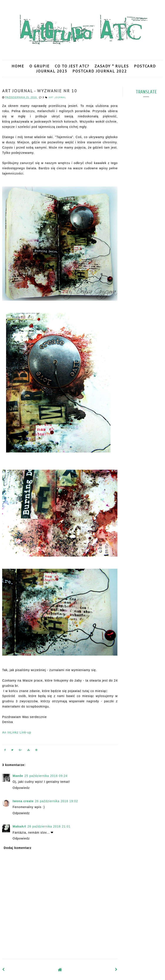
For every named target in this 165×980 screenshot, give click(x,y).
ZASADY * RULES (112, 66)
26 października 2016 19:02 (57, 801)
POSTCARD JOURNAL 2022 (100, 71)
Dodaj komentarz (18, 848)
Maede (18, 776)
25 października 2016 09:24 (46, 776)
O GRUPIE (39, 66)
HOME (18, 66)
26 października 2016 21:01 (49, 826)
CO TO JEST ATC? (72, 66)
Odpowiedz (21, 788)
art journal (57, 98)
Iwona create (23, 801)
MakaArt (19, 826)
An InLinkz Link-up (17, 732)
